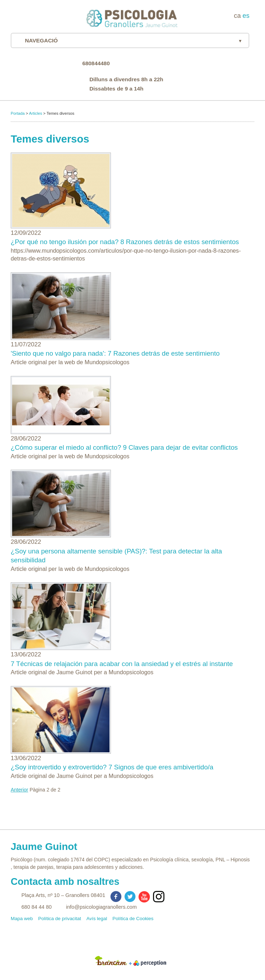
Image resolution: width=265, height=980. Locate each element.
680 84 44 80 (37, 907)
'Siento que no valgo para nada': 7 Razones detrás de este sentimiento (115, 353)
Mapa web (22, 919)
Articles (35, 113)
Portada (18, 113)
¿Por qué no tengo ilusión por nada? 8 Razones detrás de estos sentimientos (125, 242)
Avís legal (97, 919)
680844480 (96, 63)
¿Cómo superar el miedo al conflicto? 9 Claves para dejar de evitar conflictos (124, 447)
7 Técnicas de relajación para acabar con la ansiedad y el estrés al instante (122, 664)
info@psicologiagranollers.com (101, 907)
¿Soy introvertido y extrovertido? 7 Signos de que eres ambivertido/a (112, 767)
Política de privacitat (60, 919)
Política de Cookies (133, 919)
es (246, 16)
